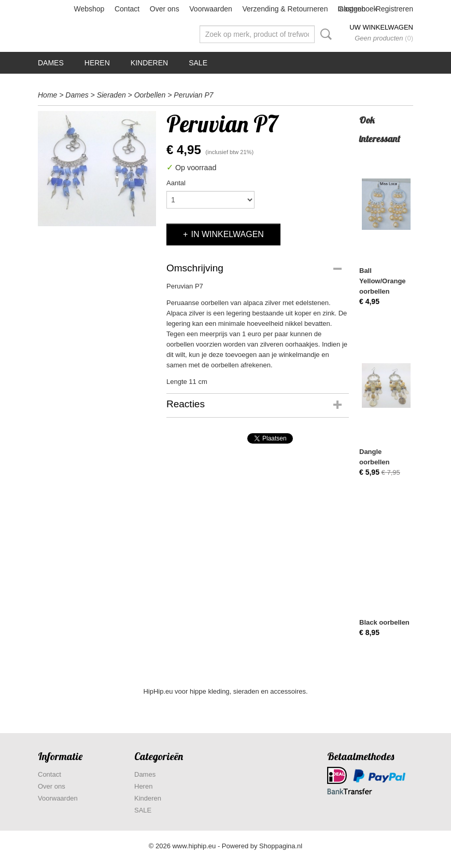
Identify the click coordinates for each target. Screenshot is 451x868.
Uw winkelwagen (381, 27)
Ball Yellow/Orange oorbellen (383, 281)
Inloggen (351, 9)
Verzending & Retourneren (285, 9)
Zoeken (324, 34)
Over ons (165, 9)
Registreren (394, 9)
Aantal (176, 183)
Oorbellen (150, 95)
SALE (198, 63)
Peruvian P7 (193, 95)
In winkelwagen (227, 234)
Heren (97, 63)
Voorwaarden (211, 9)
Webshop (89, 9)
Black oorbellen (384, 622)
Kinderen (149, 63)
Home (47, 95)
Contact (127, 9)
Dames (51, 63)
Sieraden (111, 95)
